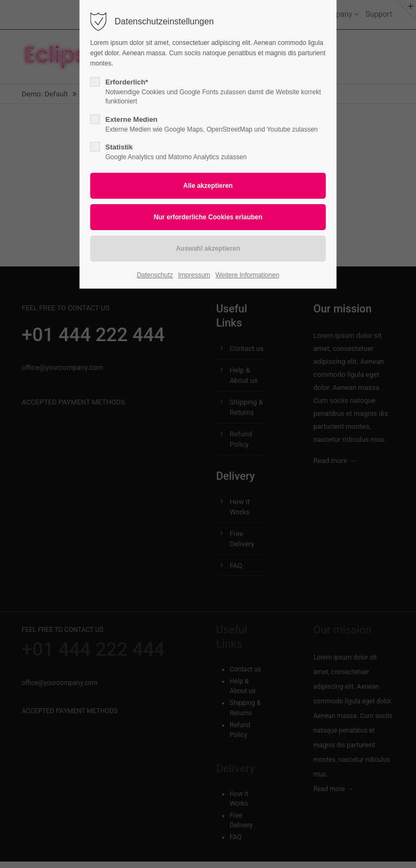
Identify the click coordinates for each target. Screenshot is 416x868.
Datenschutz (155, 275)
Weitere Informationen (248, 275)
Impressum (194, 275)
